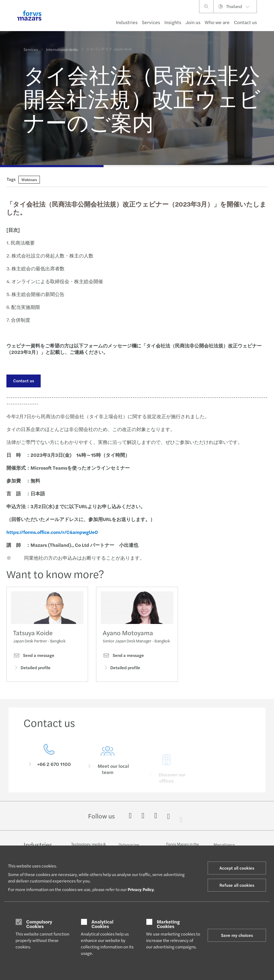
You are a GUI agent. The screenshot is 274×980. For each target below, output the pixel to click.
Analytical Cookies (102, 924)
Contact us (245, 22)
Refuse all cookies (237, 885)
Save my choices (237, 935)
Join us (193, 22)
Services (151, 22)
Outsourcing (129, 844)
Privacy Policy (141, 889)
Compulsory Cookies (39, 924)
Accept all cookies (237, 868)
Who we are (217, 22)
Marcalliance (224, 844)
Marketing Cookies (168, 924)
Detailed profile (32, 670)
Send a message (34, 657)
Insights (173, 22)
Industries (127, 22)
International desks (62, 45)
